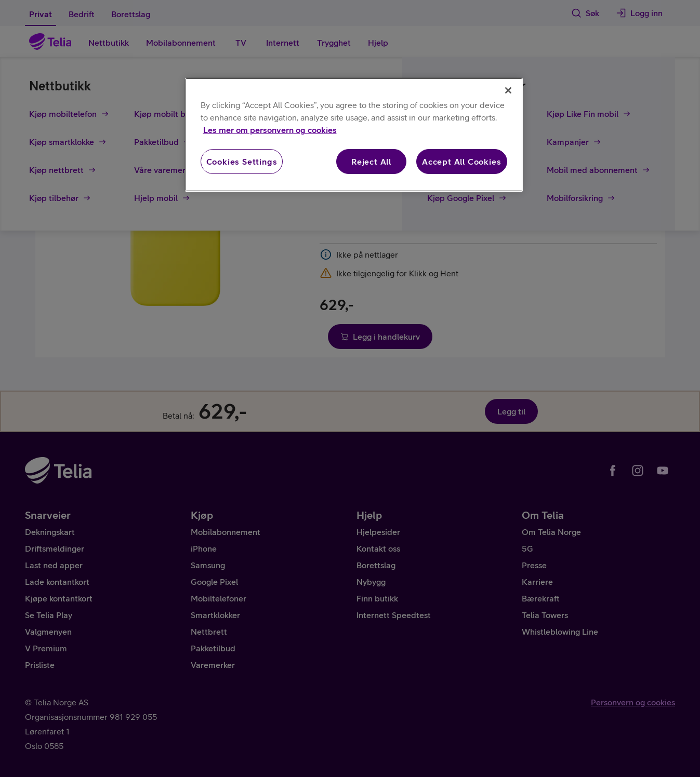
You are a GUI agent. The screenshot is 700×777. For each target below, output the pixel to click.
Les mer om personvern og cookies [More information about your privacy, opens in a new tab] (270, 130)
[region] (354, 135)
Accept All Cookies (461, 162)
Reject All (371, 162)
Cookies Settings (242, 162)
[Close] (508, 90)
